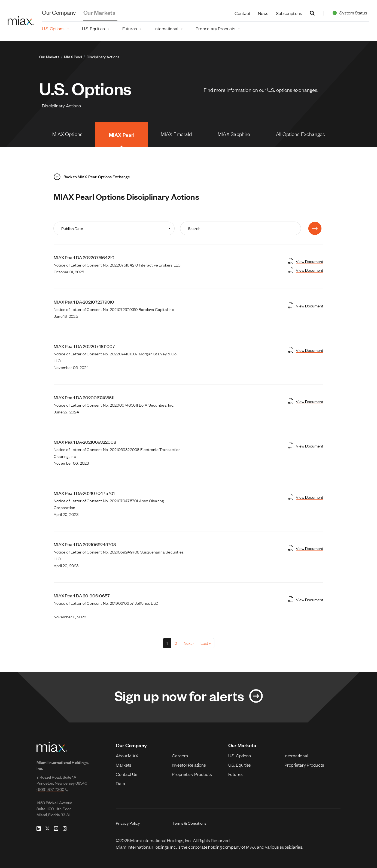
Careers (180, 755)
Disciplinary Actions (103, 57)
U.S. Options (240, 755)
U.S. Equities (240, 765)
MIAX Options (67, 134)
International (296, 755)
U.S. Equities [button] (93, 28)
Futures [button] (130, 28)
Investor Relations (189, 765)
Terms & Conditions (189, 823)
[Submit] (315, 228)
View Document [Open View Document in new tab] (306, 261)
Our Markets (99, 12)
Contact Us (127, 774)
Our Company (59, 12)
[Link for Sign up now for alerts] (188, 697)
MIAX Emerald (176, 134)
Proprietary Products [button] (215, 28)
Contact (242, 13)
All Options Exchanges (301, 134)
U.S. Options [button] (53, 28)
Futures (235, 774)
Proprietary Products (192, 774)
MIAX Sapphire (234, 134)
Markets (124, 765)
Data (121, 783)
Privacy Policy (128, 823)
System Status (349, 13)
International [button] (166, 28)
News (263, 13)
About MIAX (127, 755)
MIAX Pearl (73, 57)
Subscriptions (289, 13)
